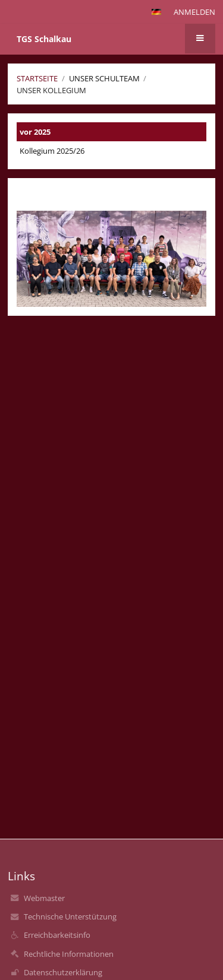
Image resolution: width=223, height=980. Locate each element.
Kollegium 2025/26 (52, 151)
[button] (156, 12)
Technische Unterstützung (70, 916)
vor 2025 (35, 132)
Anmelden (194, 12)
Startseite (37, 78)
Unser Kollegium (51, 90)
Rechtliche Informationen (69, 954)
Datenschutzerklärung (63, 972)
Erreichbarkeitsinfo (57, 935)
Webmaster (44, 898)
